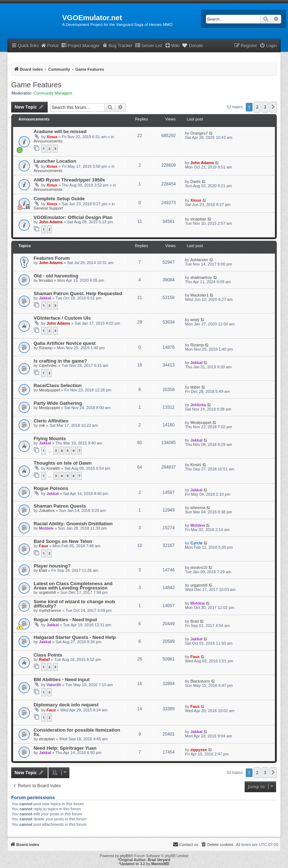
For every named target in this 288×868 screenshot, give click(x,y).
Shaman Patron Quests (60, 506)
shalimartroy (201, 277)
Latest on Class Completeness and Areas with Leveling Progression (73, 586)
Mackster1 (200, 295)
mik (42, 425)
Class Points (48, 655)
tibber (195, 387)
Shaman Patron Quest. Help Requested (78, 293)
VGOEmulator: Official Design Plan (73, 217)
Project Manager (80, 46)
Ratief (45, 659)
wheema (198, 508)
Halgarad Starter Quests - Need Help (75, 637)
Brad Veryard (159, 860)
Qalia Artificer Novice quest (65, 343)
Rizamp (46, 348)
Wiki (172, 46)
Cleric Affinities (51, 421)
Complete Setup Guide (59, 199)
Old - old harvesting (56, 276)
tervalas (46, 280)
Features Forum (52, 258)
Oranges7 (199, 133)
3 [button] (265, 107)
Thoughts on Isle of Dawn (63, 463)
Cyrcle (197, 543)
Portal (50, 46)
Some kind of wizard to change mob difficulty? (74, 604)
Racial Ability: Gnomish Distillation (73, 524)
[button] (273, 107)
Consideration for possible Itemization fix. (77, 732)
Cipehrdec (48, 365)
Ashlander (199, 260)
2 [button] (257, 107)
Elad (43, 570)
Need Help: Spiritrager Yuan (65, 748)
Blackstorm (200, 681)
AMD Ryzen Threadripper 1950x (69, 180)
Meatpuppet (50, 390)
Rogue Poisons (51, 488)
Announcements (48, 141)
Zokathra (47, 510)
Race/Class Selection (58, 385)
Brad (195, 621)
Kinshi (196, 465)
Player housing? (52, 566)
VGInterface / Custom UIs (62, 318)
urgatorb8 (48, 592)
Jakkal (45, 298)
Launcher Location (55, 161)
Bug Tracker (117, 46)
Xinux (52, 137)
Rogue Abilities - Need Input (65, 620)
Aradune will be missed (60, 131)
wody (195, 320)
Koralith (53, 468)
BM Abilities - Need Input (62, 680)
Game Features (36, 85)
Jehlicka (198, 405)
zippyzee (199, 750)
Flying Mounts (50, 439)
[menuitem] (268, 46)
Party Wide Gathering (58, 403)
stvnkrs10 (199, 567)
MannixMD (160, 864)
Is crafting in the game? (60, 361)
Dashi (195, 181)
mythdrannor (50, 610)
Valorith (54, 685)
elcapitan (198, 219)
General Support (48, 208)
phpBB (125, 856)
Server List (149, 46)
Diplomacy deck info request (66, 705)
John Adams (202, 163)
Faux (44, 546)
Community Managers (53, 93)
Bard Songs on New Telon (63, 541)
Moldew (46, 528)
